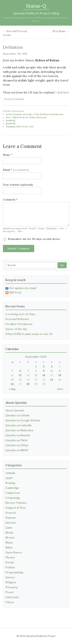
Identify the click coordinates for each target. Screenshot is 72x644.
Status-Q (36, 6)
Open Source (14, 552)
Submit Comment (19, 249)
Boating (10, 483)
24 (52, 380)
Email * (16, 170)
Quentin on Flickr (17, 440)
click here (63, 92)
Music (9, 542)
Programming (14, 572)
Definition (13, 47)
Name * (8, 155)
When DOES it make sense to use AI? (29, 334)
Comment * (10, 200)
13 (20, 375)
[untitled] (11, 120)
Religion (11, 582)
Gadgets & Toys (16, 508)
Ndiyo (9, 547)
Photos (10, 557)
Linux (9, 528)
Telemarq (11, 587)
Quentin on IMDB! (17, 450)
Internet (11, 523)
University (12, 597)
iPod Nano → (61, 31)
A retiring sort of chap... (21, 314)
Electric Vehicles (16, 503)
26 (12, 384)
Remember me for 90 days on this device (32, 239)
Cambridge (12, 488)
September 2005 (36, 357)
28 (28, 384)
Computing (13, 498)
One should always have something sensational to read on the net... (36, 19)
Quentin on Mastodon (19, 430)
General (19, 99)
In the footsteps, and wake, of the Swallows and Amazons (35, 114)
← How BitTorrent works (15, 33)
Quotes (10, 577)
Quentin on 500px (17, 445)
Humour (11, 518)
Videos (10, 602)
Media (9, 533)
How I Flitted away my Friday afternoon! (26, 117)
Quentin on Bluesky (18, 435)
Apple (9, 478)
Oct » (60, 389)
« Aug (12, 389)
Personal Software (17, 319)
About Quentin (15, 410)
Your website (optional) (18, 185)
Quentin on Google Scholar (23, 420)
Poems (10, 562)
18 (60, 375)
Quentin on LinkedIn (18, 425)
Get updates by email (21, 288)
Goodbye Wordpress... (20, 324)
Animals (10, 473)
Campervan (13, 493)
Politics (10, 567)
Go (62, 265)
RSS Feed (13, 292)
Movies (10, 538)
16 (44, 375)
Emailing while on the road (20, 127)
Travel (10, 592)
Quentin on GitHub (17, 415)
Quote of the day (16, 329)
